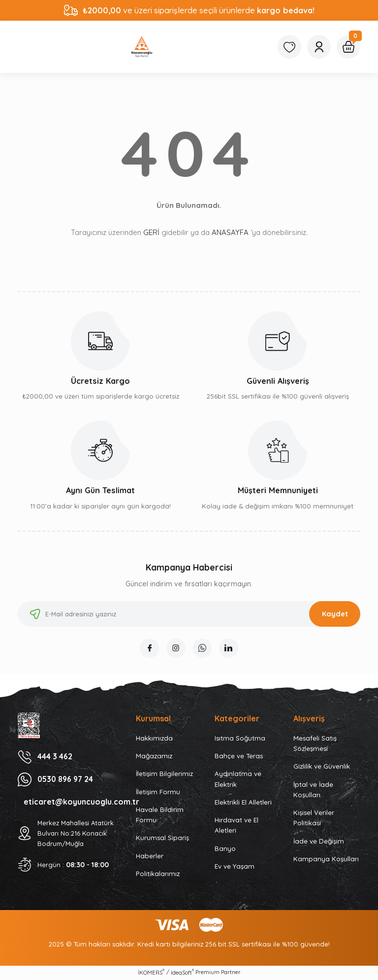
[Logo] (142, 47)
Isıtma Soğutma (240, 739)
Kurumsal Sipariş (162, 839)
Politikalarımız (158, 874)
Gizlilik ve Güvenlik (322, 767)
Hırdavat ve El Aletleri (236, 826)
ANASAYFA (230, 232)
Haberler (150, 856)
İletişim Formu (158, 792)
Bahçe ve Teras (239, 756)
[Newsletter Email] (189, 614)
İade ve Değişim (319, 842)
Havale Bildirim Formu (160, 815)
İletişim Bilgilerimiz (164, 775)
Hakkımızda (154, 739)
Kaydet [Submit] (335, 614)
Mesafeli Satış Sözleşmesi (315, 744)
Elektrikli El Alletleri (243, 803)
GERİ (151, 232)
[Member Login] (319, 47)
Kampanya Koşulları (326, 859)
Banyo (225, 849)
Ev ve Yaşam (235, 867)
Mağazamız (154, 756)
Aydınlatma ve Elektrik (238, 780)
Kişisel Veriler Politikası (314, 818)
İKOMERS (151, 973)
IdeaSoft (182, 973)
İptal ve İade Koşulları (313, 790)
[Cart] (348, 47)
